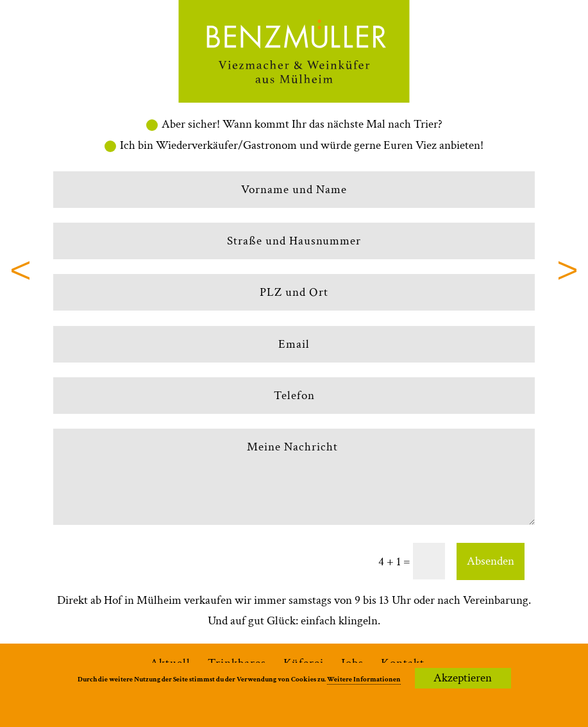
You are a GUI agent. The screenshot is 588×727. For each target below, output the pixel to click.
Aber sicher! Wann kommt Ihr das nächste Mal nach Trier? (294, 124)
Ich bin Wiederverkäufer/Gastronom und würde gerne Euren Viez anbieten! (294, 145)
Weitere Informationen (364, 680)
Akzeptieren (463, 678)
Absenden (491, 561)
